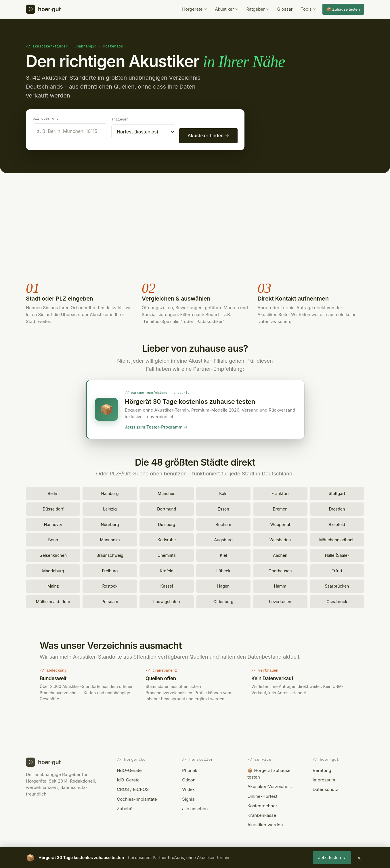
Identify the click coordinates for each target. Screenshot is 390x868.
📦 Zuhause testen (343, 9)
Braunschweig (110, 554)
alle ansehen (195, 808)
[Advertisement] (195, 227)
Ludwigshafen (167, 601)
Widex (188, 788)
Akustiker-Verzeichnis (269, 786)
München (167, 493)
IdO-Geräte (128, 779)
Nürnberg (110, 524)
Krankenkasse (262, 814)
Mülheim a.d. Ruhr (53, 601)
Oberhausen (280, 570)
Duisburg (167, 524)
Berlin (53, 493)
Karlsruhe (167, 539)
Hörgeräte (194, 9)
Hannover (53, 524)
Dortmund (167, 508)
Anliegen (120, 119)
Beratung (322, 769)
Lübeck (223, 570)
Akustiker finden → (208, 135)
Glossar (285, 9)
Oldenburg (223, 601)
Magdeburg (53, 570)
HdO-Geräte (129, 769)
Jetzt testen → (332, 858)
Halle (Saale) (337, 554)
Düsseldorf (53, 508)
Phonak (190, 769)
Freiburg (110, 570)
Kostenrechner (262, 805)
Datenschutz (325, 788)
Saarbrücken (337, 585)
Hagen (223, 585)
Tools (308, 9)
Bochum (223, 524)
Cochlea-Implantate (137, 798)
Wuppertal (280, 524)
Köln (223, 493)
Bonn (53, 539)
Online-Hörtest (262, 795)
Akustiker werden (265, 824)
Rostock (110, 585)
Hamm (280, 585)
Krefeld (167, 570)
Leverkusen (280, 601)
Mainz (53, 585)
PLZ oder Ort (46, 118)
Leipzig (110, 508)
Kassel (167, 585)
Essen (223, 508)
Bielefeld (337, 524)
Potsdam (110, 601)
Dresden (337, 508)
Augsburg (223, 539)
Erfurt (337, 570)
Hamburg (110, 493)
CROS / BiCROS (133, 788)
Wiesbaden (280, 539)
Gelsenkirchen (53, 554)
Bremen (280, 508)
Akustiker (226, 9)
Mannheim (110, 539)
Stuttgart (337, 493)
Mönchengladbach (337, 539)
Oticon (189, 779)
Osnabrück (337, 601)
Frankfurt (280, 493)
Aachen (280, 554)
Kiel (223, 554)
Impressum (324, 779)
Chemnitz (167, 554)
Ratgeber (258, 9)
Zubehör (125, 808)
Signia (188, 798)
